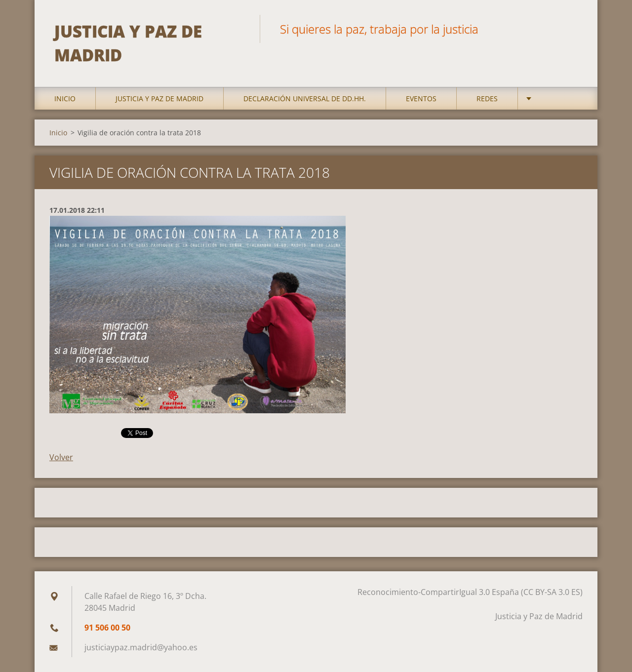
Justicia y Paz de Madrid (159, 99)
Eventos (421, 99)
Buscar (572, 29)
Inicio (65, 99)
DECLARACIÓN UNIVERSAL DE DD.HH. (305, 99)
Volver (61, 457)
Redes (487, 99)
